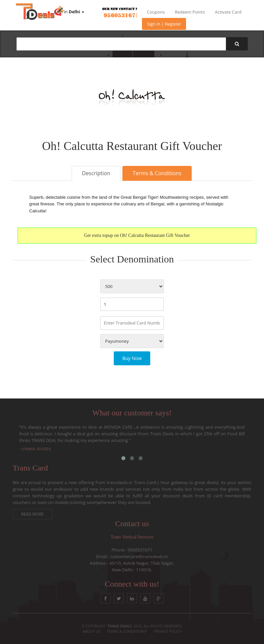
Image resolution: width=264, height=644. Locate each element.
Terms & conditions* (127, 631)
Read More (33, 514)
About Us (92, 631)
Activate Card (228, 12)
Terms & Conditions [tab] (157, 173)
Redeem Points (190, 12)
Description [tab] (96, 173)
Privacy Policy (168, 631)
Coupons (156, 12)
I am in (69, 12)
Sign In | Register (164, 24)
